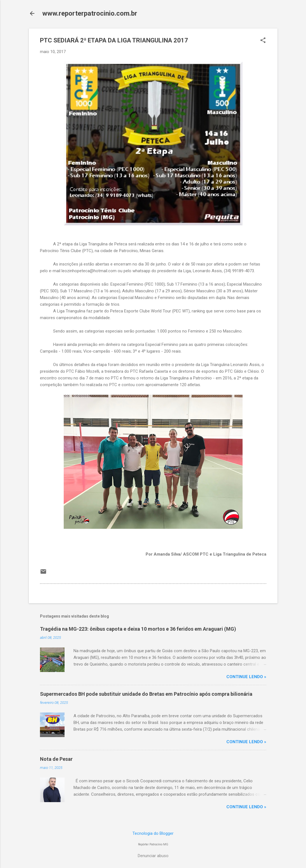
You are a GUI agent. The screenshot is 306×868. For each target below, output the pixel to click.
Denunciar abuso (153, 856)
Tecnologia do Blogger (153, 833)
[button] (263, 41)
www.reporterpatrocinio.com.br (90, 13)
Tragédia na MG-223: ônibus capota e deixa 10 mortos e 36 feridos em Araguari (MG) (138, 629)
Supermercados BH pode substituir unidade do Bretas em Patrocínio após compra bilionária (146, 694)
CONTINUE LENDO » (246, 677)
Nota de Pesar (56, 759)
